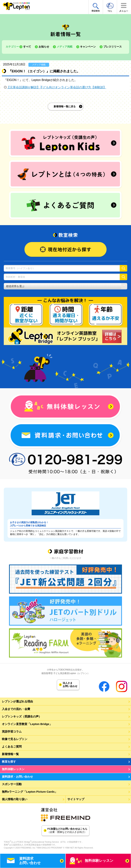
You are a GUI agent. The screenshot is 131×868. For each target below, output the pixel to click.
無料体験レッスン (13, 769)
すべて (27, 47)
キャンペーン (88, 47)
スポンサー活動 (12, 784)
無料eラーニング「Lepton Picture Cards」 (30, 792)
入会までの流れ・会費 (16, 709)
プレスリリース (113, 47)
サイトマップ (76, 799)
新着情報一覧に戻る (65, 106)
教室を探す (9, 762)
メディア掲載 (65, 47)
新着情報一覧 (10, 754)
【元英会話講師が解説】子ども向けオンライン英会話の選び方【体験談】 (56, 87)
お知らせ (44, 47)
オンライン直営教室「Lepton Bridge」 (27, 724)
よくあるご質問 (12, 747)
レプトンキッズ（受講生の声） (22, 716)
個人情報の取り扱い (15, 799)
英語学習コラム (12, 731)
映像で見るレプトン (15, 739)
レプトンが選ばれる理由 (17, 701)
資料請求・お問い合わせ (17, 777)
